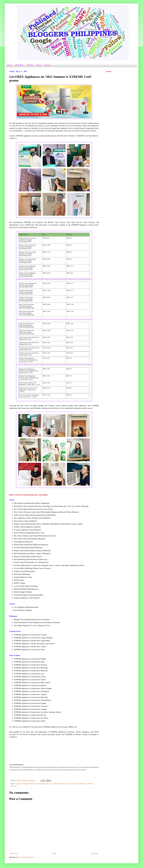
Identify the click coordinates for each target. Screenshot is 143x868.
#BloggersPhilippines (29, 784)
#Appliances (19, 784)
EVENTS (30, 65)
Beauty (39, 65)
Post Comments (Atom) (26, 857)
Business (48, 65)
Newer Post (14, 854)
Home (9, 65)
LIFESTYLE (19, 65)
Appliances (70, 784)
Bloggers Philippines (80, 784)
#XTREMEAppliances (59, 784)
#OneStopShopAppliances (44, 784)
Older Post (95, 854)
